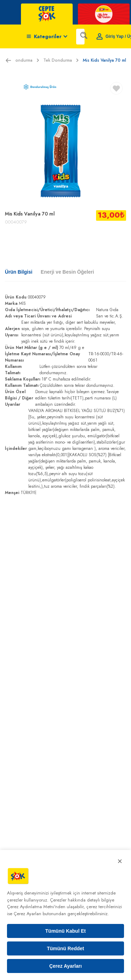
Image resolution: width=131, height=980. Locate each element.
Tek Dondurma (61, 60)
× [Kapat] (120, 861)
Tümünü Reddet (65, 948)
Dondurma (26, 60)
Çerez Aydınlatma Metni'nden (36, 907)
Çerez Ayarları (65, 966)
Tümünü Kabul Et (66, 931)
